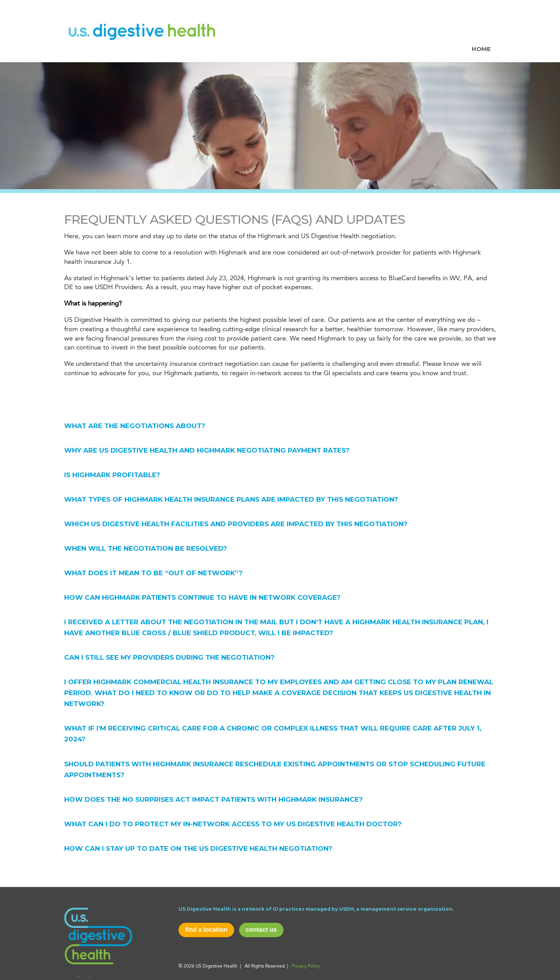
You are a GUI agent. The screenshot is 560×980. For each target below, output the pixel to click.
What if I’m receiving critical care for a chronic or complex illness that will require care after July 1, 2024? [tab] (273, 734)
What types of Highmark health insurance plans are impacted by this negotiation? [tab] (231, 499)
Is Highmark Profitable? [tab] (112, 475)
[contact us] (261, 930)
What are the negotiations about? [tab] (135, 426)
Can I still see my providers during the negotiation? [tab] (169, 657)
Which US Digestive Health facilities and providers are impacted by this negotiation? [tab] (236, 524)
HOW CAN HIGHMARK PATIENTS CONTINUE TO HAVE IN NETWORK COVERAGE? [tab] (202, 597)
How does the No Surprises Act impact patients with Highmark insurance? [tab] (213, 799)
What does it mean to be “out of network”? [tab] (153, 573)
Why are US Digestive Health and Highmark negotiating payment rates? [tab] (207, 450)
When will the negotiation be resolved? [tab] (146, 548)
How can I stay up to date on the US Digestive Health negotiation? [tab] (198, 848)
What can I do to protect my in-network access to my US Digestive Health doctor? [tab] (233, 824)
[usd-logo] (98, 935)
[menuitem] (481, 31)
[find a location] (206, 930)
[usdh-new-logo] (142, 31)
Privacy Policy (306, 966)
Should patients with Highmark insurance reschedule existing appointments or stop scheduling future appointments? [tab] (275, 769)
